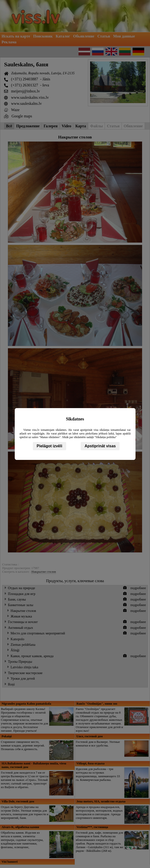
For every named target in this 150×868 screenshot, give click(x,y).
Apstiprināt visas (100, 446)
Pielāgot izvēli (50, 446)
